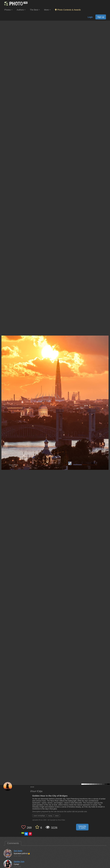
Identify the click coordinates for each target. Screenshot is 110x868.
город (50, 816)
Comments (13, 843)
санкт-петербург (39, 816)
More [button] (47, 10)
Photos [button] (8, 10)
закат (57, 816)
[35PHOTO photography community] (16, 4)
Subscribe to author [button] (82, 827)
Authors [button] (21, 10)
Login (90, 17)
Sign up (101, 17)
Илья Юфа (36, 791)
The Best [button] (35, 10)
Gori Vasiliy (18, 851)
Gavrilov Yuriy (19, 862)
